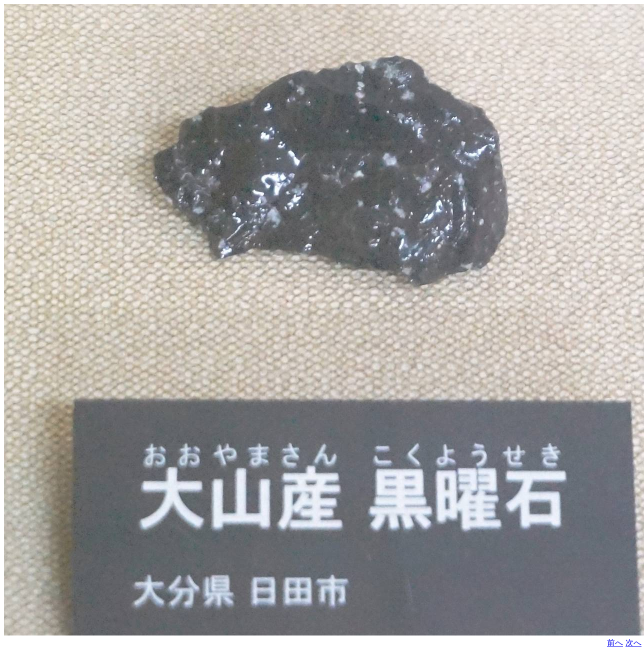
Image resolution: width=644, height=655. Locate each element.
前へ (615, 643)
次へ (633, 643)
